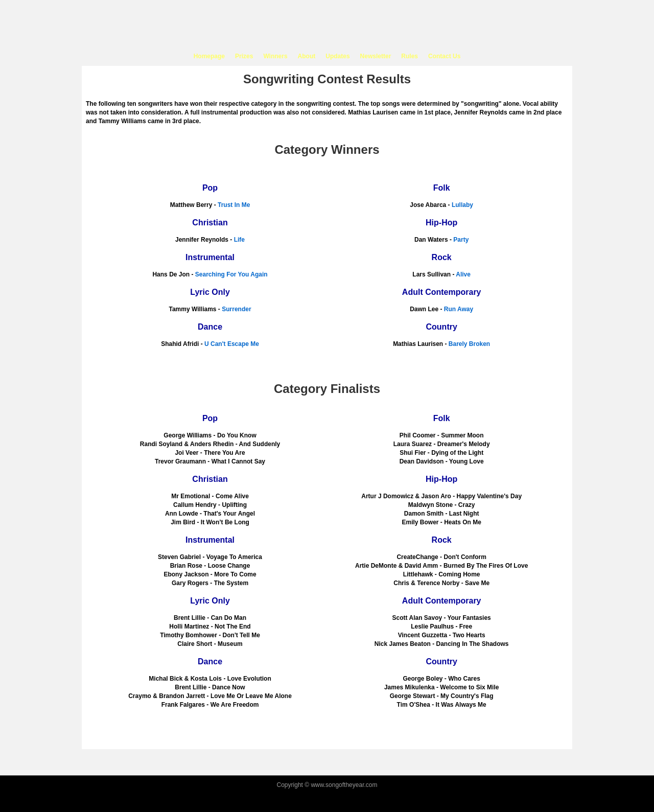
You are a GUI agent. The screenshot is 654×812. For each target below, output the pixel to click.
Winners (275, 56)
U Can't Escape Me (232, 344)
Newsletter (376, 56)
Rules (410, 56)
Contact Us (444, 56)
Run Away (459, 309)
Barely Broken (469, 344)
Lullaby (462, 205)
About (307, 56)
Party (461, 240)
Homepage (209, 56)
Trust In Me (234, 205)
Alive (463, 274)
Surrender (236, 309)
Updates (337, 56)
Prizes (244, 56)
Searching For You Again (231, 274)
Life (239, 240)
